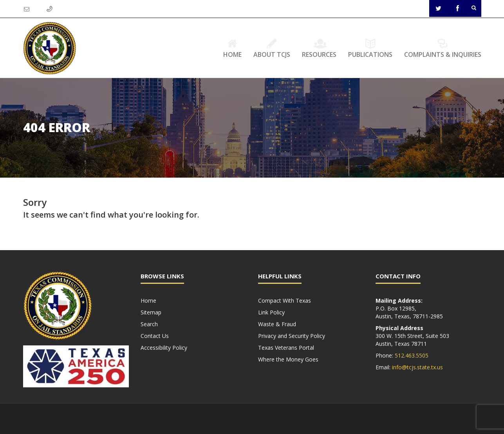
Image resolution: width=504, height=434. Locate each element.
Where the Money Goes (288, 359)
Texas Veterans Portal (286, 348)
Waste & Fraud (277, 324)
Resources (319, 48)
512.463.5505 (412, 355)
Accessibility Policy (164, 348)
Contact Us (155, 336)
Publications (370, 48)
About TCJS (272, 48)
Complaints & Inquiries (443, 48)
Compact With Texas (285, 301)
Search (149, 324)
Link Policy (271, 312)
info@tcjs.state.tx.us (417, 367)
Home (232, 48)
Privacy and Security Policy (292, 336)
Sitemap (151, 312)
